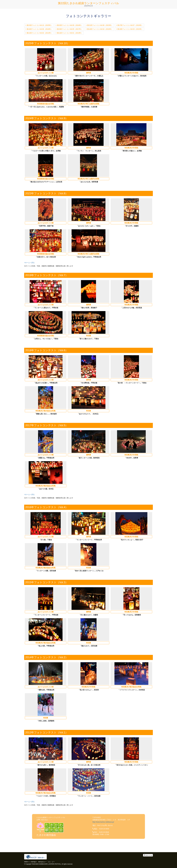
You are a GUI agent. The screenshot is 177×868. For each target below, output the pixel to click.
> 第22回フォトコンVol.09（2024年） (69, 25)
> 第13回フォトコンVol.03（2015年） (129, 29)
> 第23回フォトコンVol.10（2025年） (39, 25)
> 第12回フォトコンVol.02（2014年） (39, 33)
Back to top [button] (148, 855)
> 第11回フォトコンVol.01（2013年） (69, 33)
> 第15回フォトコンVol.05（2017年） (69, 29)
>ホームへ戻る (29, 263)
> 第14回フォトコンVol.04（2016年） (99, 29)
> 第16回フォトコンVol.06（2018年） (39, 29)
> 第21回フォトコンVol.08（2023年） (99, 25)
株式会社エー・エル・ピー (47, 862)
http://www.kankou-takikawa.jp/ (103, 822)
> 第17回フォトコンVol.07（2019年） (129, 25)
